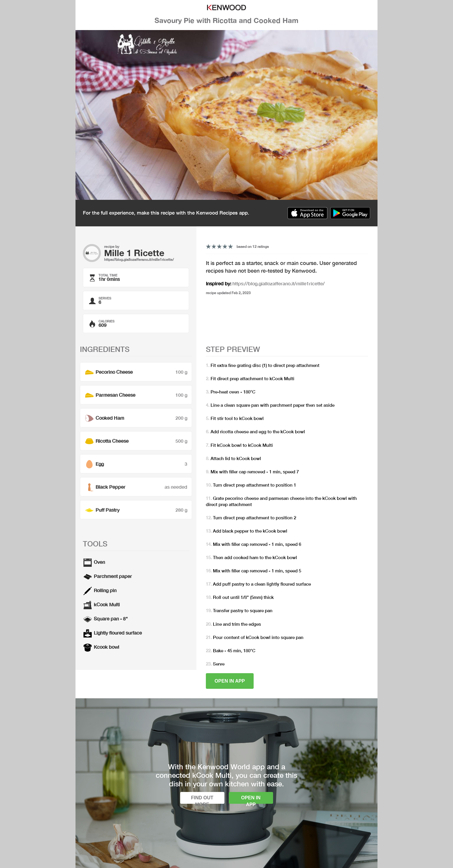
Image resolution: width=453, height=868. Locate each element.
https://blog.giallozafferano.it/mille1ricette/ (139, 260)
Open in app (230, 681)
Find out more (202, 799)
